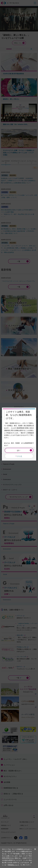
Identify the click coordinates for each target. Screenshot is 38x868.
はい (19, 450)
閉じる (35, 849)
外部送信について (13, 865)
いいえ (20, 456)
